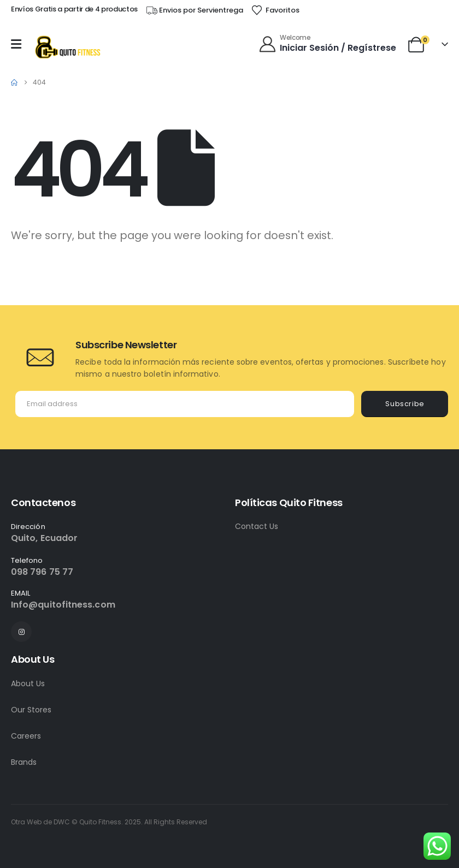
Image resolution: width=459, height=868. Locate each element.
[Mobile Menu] (19, 44)
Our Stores (31, 710)
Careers (26, 736)
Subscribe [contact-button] (405, 404)
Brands (24, 762)
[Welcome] (328, 44)
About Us (28, 683)
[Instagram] (21, 632)
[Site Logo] (67, 47)
